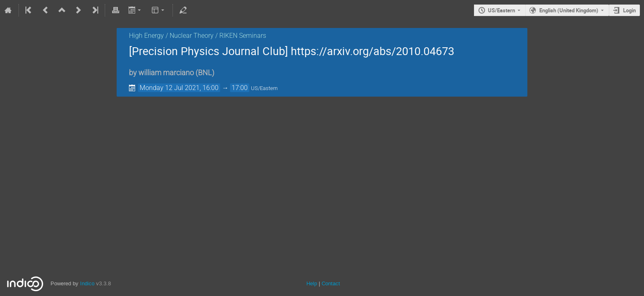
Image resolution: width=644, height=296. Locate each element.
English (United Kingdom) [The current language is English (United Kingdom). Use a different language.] (569, 10)
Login (629, 10)
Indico (87, 283)
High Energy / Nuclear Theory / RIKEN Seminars (198, 36)
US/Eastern (501, 10)
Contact (331, 283)
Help (312, 283)
